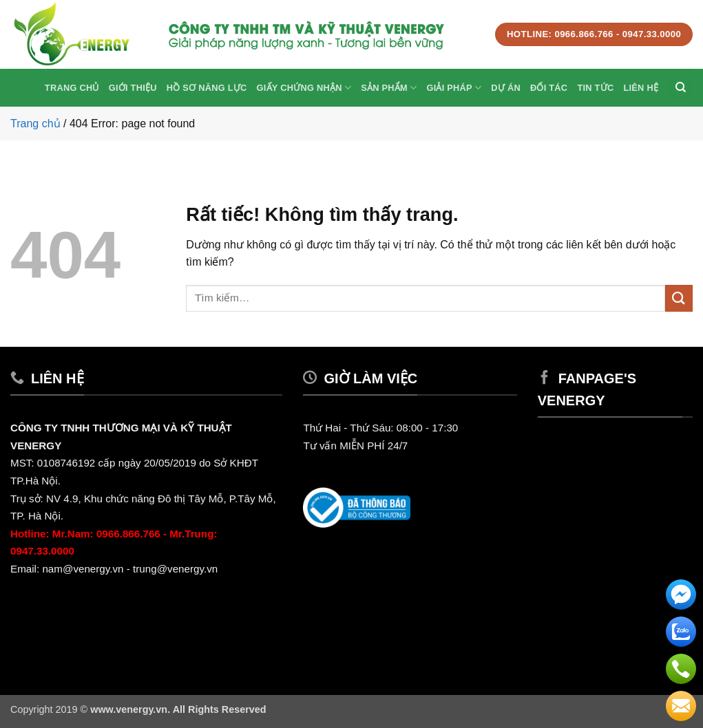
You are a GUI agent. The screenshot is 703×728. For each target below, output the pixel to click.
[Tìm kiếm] (680, 88)
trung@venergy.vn (177, 569)
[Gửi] (679, 298)
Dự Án (506, 88)
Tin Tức (595, 88)
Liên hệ (641, 88)
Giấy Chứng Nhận (304, 88)
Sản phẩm (389, 88)
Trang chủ (72, 88)
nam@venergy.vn (83, 569)
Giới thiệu (133, 88)
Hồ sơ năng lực (207, 88)
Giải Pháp (454, 88)
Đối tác (549, 88)
